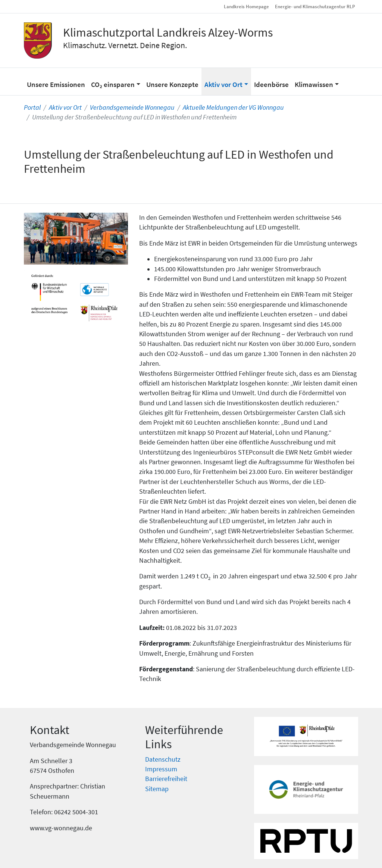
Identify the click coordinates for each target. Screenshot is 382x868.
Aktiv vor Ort (65, 107)
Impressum (161, 769)
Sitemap (157, 789)
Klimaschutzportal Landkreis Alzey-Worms (168, 32)
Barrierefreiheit (166, 779)
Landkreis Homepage (246, 6)
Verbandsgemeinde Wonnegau (132, 107)
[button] (116, 81)
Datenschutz (163, 759)
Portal (32, 107)
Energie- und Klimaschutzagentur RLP (315, 6)
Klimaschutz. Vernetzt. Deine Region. (125, 45)
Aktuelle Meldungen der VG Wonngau (233, 107)
